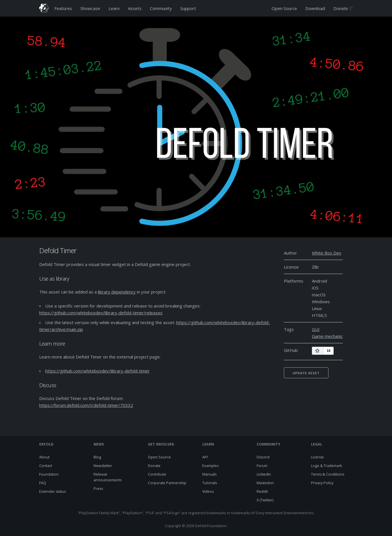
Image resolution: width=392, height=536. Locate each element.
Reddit (262, 491)
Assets (135, 8)
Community (161, 8)
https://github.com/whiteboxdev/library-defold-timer (97, 371)
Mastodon (265, 483)
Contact (46, 466)
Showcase (90, 8)
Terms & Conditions (328, 474)
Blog (97, 457)
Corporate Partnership (167, 483)
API (205, 457)
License (317, 457)
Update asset (306, 373)
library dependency (117, 292)
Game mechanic (327, 336)
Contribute (157, 474)
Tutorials (210, 483)
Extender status (53, 491)
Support (188, 8)
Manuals (209, 474)
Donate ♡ (343, 8)
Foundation (49, 474)
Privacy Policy (322, 483)
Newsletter (103, 466)
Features (63, 8)
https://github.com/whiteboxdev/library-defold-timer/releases (101, 313)
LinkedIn (264, 474)
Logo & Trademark (326, 466)
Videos (208, 491)
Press (98, 489)
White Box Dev (327, 253)
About (44, 457)
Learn (114, 8)
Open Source (284, 8)
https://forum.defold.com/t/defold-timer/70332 (86, 405)
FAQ (43, 483)
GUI (316, 329)
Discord (263, 457)
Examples (210, 466)
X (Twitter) (265, 500)
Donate (154, 466)
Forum (262, 466)
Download (315, 8)
